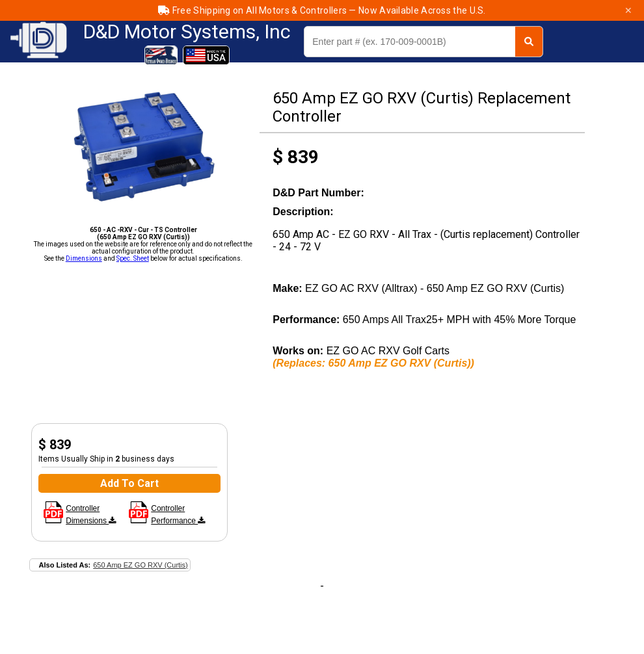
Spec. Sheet (133, 258)
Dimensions (84, 258)
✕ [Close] (628, 10)
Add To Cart (129, 483)
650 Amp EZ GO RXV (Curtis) (140, 565)
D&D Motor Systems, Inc (187, 32)
